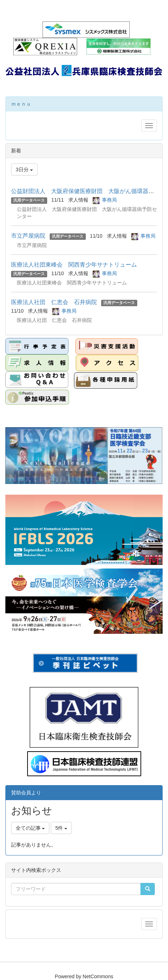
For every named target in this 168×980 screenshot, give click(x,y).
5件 (61, 828)
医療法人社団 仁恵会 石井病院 (54, 302)
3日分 (24, 170)
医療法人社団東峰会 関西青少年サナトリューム (74, 265)
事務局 (109, 200)
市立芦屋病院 (28, 236)
